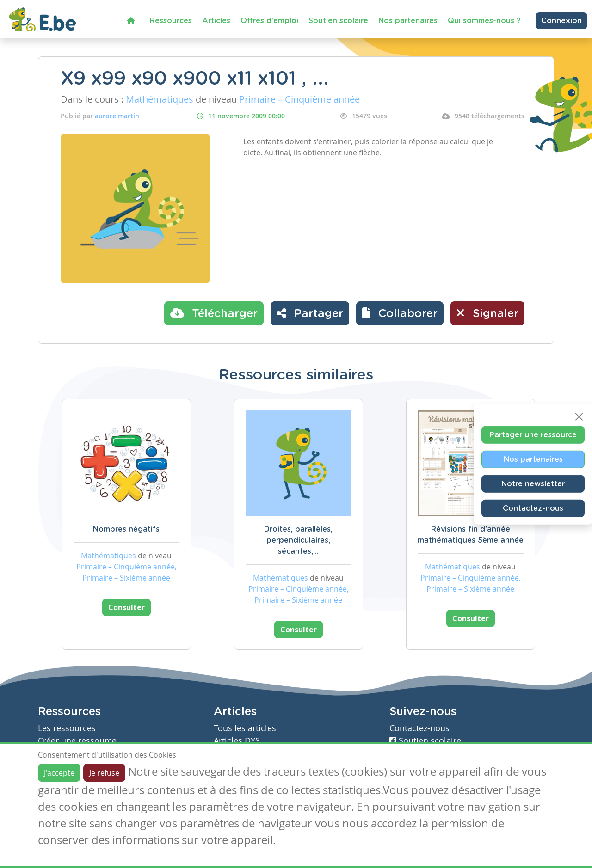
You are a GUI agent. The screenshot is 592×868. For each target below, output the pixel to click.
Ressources (171, 21)
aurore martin (117, 116)
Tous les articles (245, 728)
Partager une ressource (533, 435)
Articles (216, 21)
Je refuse (104, 773)
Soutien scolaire (338, 21)
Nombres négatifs (126, 529)
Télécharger (214, 313)
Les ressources (67, 728)
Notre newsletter (533, 484)
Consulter (126, 607)
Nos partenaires (408, 21)
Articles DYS (237, 741)
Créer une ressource (77, 741)
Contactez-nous (533, 508)
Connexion (561, 21)
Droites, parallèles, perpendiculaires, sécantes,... (298, 540)
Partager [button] (310, 313)
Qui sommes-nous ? (484, 21)
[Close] (579, 417)
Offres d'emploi (269, 21)
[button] (400, 313)
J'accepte (59, 773)
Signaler (487, 313)
